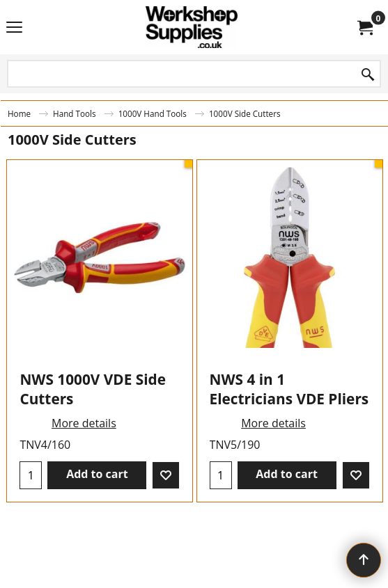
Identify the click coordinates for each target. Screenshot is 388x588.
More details (84, 423)
